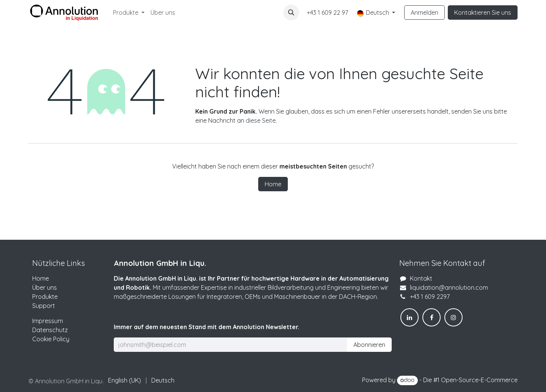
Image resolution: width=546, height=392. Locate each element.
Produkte (45, 297)
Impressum (48, 321)
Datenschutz (50, 330)
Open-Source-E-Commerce (479, 380)
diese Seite (261, 120)
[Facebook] (431, 317)
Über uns (45, 287)
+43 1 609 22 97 (327, 12)
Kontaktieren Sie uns (483, 12)
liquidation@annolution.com (449, 287)
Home (273, 184)
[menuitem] (129, 12)
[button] (291, 12)
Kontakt (421, 278)
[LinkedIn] (409, 317)
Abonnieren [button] (369, 345)
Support (44, 306)
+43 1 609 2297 (430, 297)
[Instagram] (453, 317)
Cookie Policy (51, 339)
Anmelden (424, 12)
